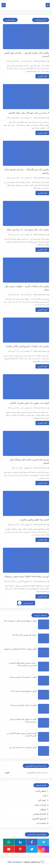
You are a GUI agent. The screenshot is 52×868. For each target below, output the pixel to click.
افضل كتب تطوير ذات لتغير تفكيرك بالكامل (29, 403)
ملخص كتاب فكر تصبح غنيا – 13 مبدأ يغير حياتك (28, 230)
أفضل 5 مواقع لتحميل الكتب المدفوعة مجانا (20, 621)
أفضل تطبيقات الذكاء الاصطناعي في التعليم (20, 649)
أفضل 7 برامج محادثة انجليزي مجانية (23, 677)
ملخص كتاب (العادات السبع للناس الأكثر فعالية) (27, 346)
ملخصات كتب (26, 61)
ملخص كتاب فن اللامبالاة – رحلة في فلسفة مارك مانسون (27, 171)
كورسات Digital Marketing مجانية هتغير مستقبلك (27, 576)
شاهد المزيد (10, 20)
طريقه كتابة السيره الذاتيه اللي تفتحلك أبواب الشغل (29, 461)
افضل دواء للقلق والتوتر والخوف (34, 520)
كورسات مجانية (40, 805)
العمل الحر (42, 800)
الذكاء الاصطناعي (40, 814)
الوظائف (28, 468)
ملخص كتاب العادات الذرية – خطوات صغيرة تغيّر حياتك (27, 288)
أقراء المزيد (42, 76)
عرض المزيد (26, 603)
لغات (44, 796)
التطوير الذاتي (26, 525)
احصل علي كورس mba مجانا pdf (25, 635)
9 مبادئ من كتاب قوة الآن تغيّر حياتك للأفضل (29, 113)
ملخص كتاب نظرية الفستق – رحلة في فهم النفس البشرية (26, 55)
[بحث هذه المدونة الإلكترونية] (30, 773)
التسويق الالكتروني (24, 581)
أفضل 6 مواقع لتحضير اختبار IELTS (24, 691)
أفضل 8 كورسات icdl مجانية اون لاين (23, 747)
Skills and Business (15, 862)
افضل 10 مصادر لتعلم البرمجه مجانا (24, 705)
